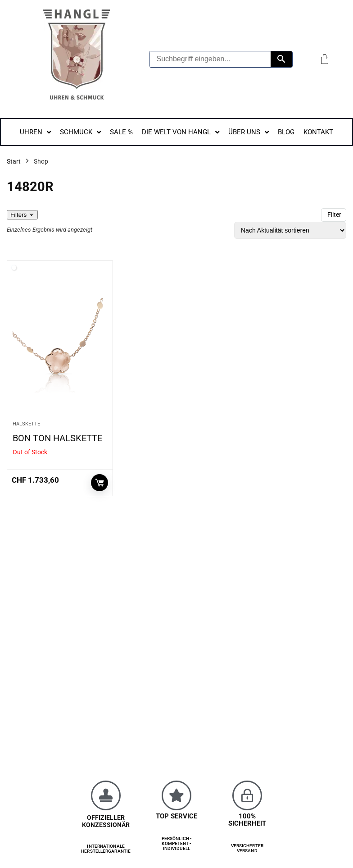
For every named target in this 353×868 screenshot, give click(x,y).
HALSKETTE (26, 424)
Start (14, 161)
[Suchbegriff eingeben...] (210, 59)
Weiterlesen (100, 483)
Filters (22, 215)
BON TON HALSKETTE (57, 438)
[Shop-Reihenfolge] (290, 230)
